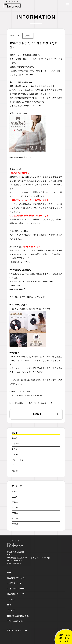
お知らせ (16, 438)
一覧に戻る (36, 414)
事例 (9, 605)
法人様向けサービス (16, 594)
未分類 (15, 471)
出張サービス (15, 583)
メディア (11, 610)
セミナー (16, 449)
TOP (9, 572)
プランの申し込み (15, 621)
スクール (16, 444)
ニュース (16, 455)
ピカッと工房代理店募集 (18, 616)
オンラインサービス (18, 589)
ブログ (28, 36)
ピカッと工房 (18, 460)
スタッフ (11, 599)
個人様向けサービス (16, 578)
